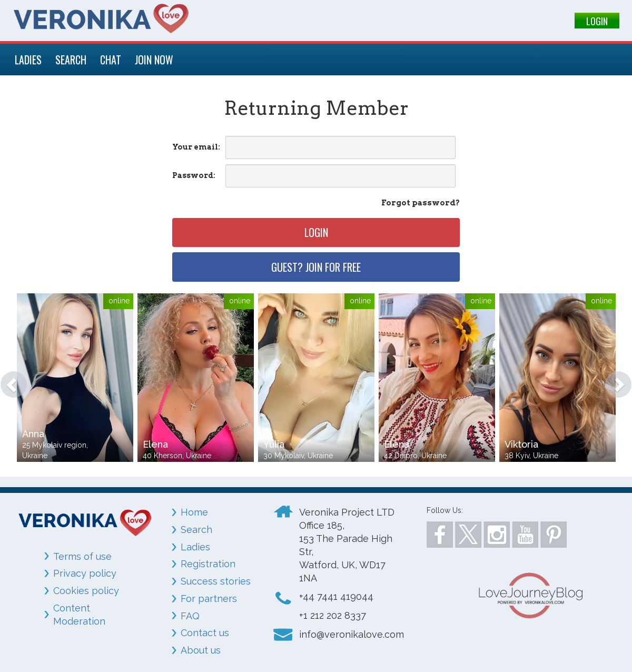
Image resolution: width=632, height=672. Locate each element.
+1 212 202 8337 (333, 615)
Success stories (216, 581)
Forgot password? (421, 203)
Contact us (205, 633)
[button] (8, 379)
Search (196, 530)
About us (201, 650)
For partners (209, 599)
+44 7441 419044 (336, 596)
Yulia (274, 444)
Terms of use (82, 556)
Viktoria (521, 444)
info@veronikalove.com (352, 634)
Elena (155, 444)
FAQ (190, 616)
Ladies (195, 547)
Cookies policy (86, 591)
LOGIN (597, 21)
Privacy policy (85, 573)
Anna (33, 434)
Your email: (196, 147)
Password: (194, 175)
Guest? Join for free (316, 267)
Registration (208, 564)
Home (194, 512)
